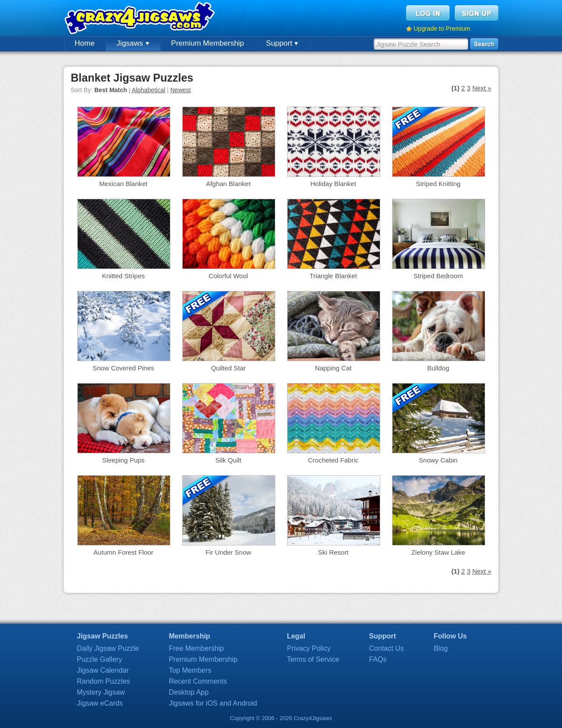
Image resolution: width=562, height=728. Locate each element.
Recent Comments (198, 681)
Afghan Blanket (228, 184)
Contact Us (387, 648)
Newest (181, 90)
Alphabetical (148, 90)
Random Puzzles (103, 681)
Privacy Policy (309, 648)
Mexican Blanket (123, 184)
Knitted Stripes (123, 276)
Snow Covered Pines (123, 368)
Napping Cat (333, 368)
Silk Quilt (228, 460)
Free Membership (196, 648)
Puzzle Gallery (99, 659)
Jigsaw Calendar (103, 670)
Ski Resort (333, 552)
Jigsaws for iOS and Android (213, 703)
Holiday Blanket (333, 184)
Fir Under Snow (228, 552)
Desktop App (189, 692)
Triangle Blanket (333, 276)
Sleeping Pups (124, 460)
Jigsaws (133, 43)
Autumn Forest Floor (124, 552)
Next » (482, 88)
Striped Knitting (438, 184)
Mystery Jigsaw (101, 692)
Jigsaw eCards (100, 703)
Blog (441, 648)
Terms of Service (313, 659)
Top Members (190, 670)
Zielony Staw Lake (438, 552)
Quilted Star (228, 368)
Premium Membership (208, 43)
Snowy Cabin (438, 460)
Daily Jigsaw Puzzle (108, 648)
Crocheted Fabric (333, 460)
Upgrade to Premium (442, 29)
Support (282, 43)
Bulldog (438, 368)
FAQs (378, 659)
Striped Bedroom (438, 276)
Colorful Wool (228, 276)
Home (85, 43)
